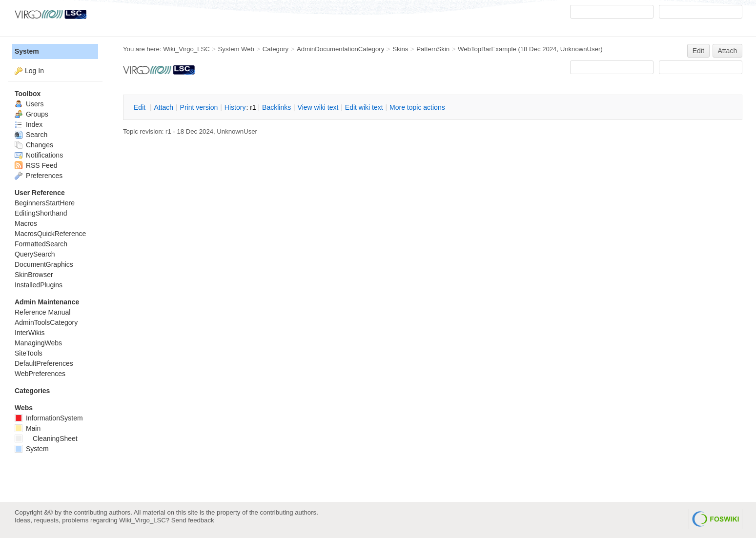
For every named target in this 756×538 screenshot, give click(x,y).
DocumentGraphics (44, 264)
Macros (26, 223)
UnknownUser (581, 49)
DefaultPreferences (44, 363)
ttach (163, 107)
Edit (698, 51)
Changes (34, 145)
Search (31, 135)
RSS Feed (36, 165)
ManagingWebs (38, 343)
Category (276, 49)
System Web (236, 49)
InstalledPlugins (39, 285)
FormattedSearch (41, 244)
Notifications (39, 155)
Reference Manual (42, 312)
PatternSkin (433, 49)
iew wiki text (318, 107)
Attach (728, 51)
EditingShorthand (41, 213)
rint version (199, 107)
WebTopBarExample (487, 49)
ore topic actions (417, 107)
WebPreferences (40, 374)
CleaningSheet (46, 438)
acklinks (276, 107)
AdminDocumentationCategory (340, 49)
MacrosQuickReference (50, 234)
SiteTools (29, 353)
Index (29, 124)
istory (235, 107)
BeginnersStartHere (45, 203)
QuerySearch (35, 254)
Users (29, 104)
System (27, 51)
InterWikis (30, 333)
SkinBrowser (34, 275)
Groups (31, 114)
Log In (34, 71)
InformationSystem (49, 418)
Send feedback (193, 520)
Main (28, 428)
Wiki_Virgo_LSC (186, 49)
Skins (400, 49)
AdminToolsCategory (46, 322)
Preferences (39, 176)
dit (141, 107)
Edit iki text (364, 107)
